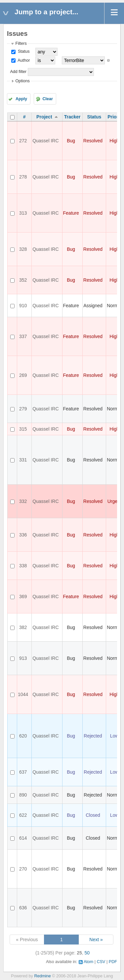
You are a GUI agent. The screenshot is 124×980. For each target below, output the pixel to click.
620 (23, 736)
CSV (101, 962)
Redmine (42, 976)
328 (23, 249)
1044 (23, 694)
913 (23, 658)
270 (23, 869)
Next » (96, 940)
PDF (113, 962)
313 (23, 213)
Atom (88, 962)
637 (23, 772)
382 (23, 627)
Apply (21, 99)
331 (23, 460)
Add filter (18, 72)
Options (22, 81)
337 (23, 336)
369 (23, 596)
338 (23, 566)
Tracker (72, 117)
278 (23, 177)
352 (23, 280)
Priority (116, 117)
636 (23, 908)
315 (23, 429)
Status (23, 51)
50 (87, 953)
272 (23, 141)
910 (23, 306)
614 (23, 838)
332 (23, 501)
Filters (21, 43)
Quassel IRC (45, 141)
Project (44, 117)
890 (23, 795)
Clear (48, 99)
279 (23, 409)
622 (23, 815)
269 (23, 375)
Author (23, 60)
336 (23, 535)
